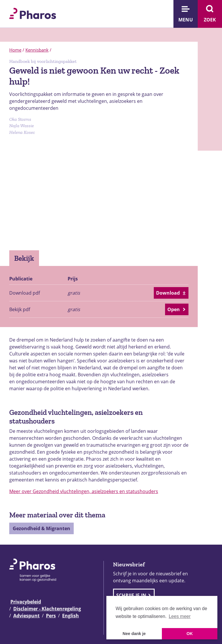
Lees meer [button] (180, 616)
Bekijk (24, 258)
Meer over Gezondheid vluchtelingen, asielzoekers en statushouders (84, 491)
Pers (51, 616)
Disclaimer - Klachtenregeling (47, 609)
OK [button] (190, 634)
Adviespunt (26, 616)
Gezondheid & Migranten (41, 528)
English (71, 616)
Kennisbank (37, 50)
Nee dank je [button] (134, 634)
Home (15, 50)
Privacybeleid (26, 602)
